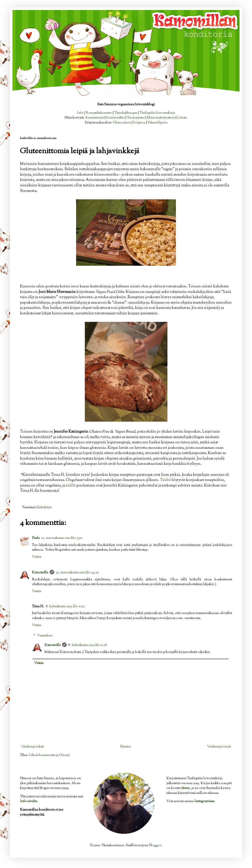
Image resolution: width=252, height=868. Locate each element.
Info (80, 113)
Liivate (182, 118)
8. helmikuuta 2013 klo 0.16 (88, 645)
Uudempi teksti (33, 747)
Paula (36, 538)
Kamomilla (40, 573)
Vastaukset (45, 636)
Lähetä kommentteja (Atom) (49, 755)
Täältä (165, 480)
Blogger (155, 846)
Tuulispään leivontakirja (157, 113)
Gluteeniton (122, 123)
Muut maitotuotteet (161, 118)
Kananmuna (94, 118)
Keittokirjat (44, 507)
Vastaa (37, 557)
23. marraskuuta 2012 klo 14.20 (77, 573)
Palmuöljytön (158, 123)
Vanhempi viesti (219, 747)
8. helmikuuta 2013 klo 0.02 (65, 607)
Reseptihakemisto (99, 113)
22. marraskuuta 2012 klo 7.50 (62, 538)
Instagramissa (204, 801)
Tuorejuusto (136, 118)
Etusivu (126, 747)
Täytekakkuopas (126, 113)
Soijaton (139, 123)
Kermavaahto (115, 118)
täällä (71, 486)
